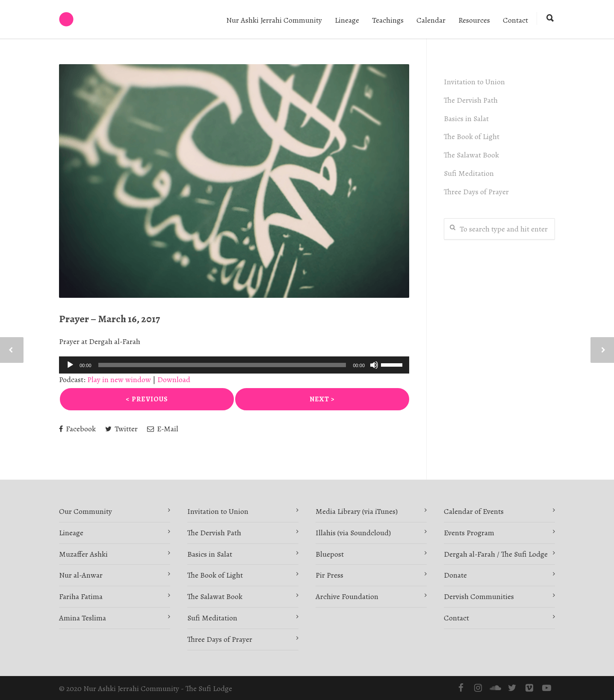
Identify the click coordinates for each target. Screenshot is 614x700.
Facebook (77, 429)
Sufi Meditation (469, 173)
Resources (474, 20)
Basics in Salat (466, 119)
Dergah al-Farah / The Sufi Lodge (496, 554)
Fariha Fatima (81, 596)
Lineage (347, 20)
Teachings (388, 20)
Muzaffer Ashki (83, 554)
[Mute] (374, 365)
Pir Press (329, 575)
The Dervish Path (471, 100)
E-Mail (163, 429)
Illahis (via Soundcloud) (353, 533)
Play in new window (119, 380)
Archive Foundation (347, 596)
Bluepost (330, 554)
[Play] (70, 365)
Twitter (121, 429)
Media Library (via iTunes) (357, 511)
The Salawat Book (471, 155)
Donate (455, 575)
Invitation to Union (474, 82)
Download (174, 380)
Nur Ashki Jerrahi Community (274, 20)
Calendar (431, 20)
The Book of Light (472, 136)
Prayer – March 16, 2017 (109, 319)
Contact (515, 20)
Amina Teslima (83, 618)
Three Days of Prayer (476, 192)
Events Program (469, 533)
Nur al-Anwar (81, 575)
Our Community (86, 511)
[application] (234, 365)
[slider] (222, 365)
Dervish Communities (479, 596)
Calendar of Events (474, 511)
